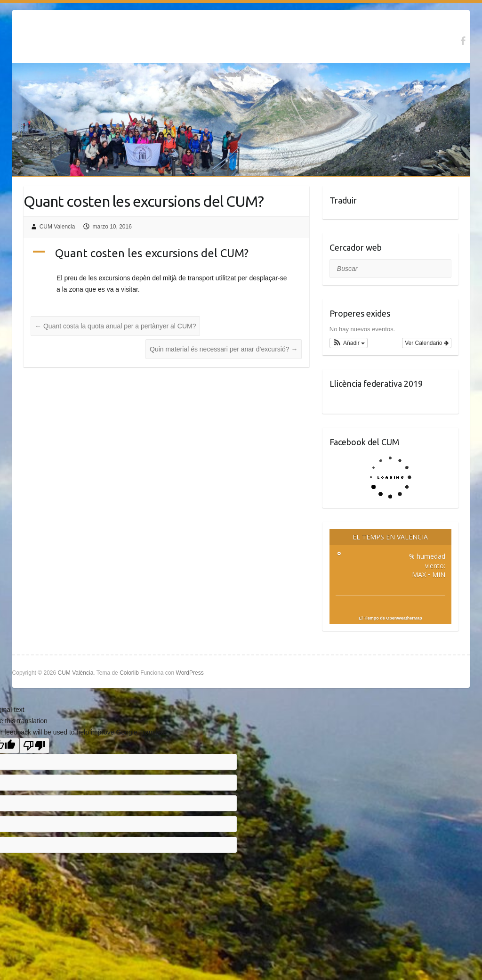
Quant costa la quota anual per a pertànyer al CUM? (115, 326)
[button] (349, 343)
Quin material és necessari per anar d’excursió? (224, 349)
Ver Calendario (427, 343)
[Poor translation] (34, 746)
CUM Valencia (57, 227)
